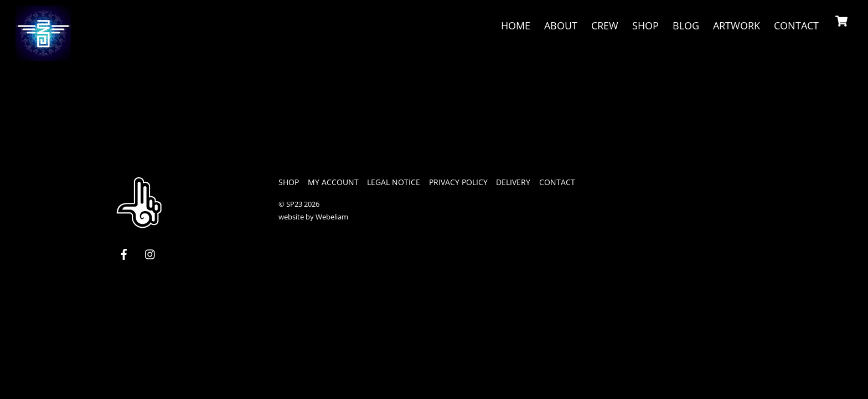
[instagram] (151, 254)
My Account (333, 182)
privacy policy (458, 182)
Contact (796, 25)
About (561, 25)
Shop (645, 25)
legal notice (394, 182)
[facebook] (124, 254)
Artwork (737, 25)
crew (605, 25)
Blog (686, 25)
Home (516, 25)
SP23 (294, 204)
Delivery (513, 182)
